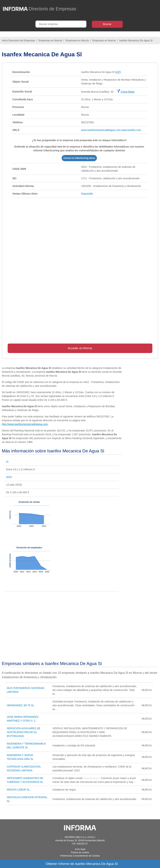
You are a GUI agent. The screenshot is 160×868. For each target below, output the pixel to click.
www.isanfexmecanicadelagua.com (101, 130)
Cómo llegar (126, 92)
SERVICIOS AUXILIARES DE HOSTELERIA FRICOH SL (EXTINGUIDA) (24, 732)
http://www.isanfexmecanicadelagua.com (25, 424)
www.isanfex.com (131, 130)
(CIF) (118, 72)
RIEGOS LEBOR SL (18, 790)
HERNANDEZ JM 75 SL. (21, 705)
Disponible (87, 194)
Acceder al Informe (80, 348)
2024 (9, 477)
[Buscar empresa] (61, 24)
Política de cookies (80, 852)
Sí (7, 462)
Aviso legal (80, 849)
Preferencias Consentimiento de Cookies (80, 856)
